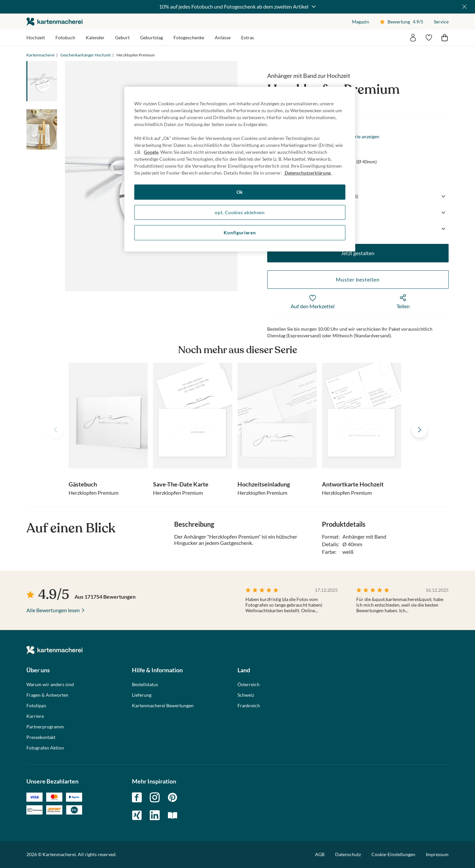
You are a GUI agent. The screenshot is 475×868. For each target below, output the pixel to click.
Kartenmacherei (40, 55)
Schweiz (246, 695)
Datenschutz (348, 854)
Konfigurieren (240, 233)
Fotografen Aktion (45, 748)
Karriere (35, 716)
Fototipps (36, 706)
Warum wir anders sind (50, 684)
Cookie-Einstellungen (393, 854)
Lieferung (142, 695)
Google (151, 152)
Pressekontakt (41, 737)
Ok (240, 192)
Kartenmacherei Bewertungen (163, 706)
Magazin (361, 22)
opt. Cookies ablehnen (240, 212)
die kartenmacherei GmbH (54, 22)
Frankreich (249, 706)
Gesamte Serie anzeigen (355, 136)
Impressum (437, 854)
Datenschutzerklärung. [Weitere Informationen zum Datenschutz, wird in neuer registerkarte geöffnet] (308, 173)
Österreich (249, 684)
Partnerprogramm (45, 727)
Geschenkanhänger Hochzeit (85, 55)
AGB (320, 854)
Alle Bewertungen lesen (53, 610)
